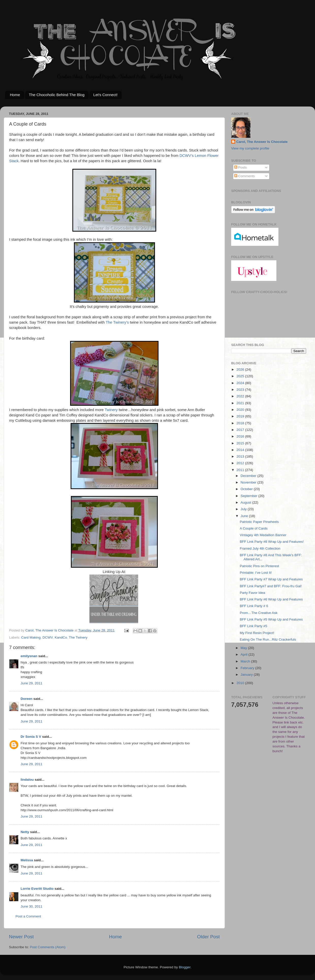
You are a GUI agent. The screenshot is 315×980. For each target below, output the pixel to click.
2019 (241, 416)
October (247, 489)
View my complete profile (250, 148)
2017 (241, 430)
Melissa (27, 860)
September (249, 496)
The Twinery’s (117, 322)
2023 (241, 390)
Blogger (185, 967)
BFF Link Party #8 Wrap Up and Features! (272, 542)
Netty (25, 832)
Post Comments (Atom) (48, 947)
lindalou (27, 780)
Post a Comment (28, 916)
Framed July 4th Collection (260, 548)
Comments (245, 176)
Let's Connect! (105, 95)
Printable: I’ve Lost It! (256, 573)
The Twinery (78, 637)
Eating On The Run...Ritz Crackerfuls (268, 639)
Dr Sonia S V (31, 737)
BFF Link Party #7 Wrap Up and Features (271, 579)
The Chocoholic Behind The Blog (57, 95)
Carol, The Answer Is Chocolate (262, 142)
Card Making (31, 637)
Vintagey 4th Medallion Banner (263, 535)
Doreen (27, 699)
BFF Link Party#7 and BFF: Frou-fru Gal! (271, 586)
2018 (241, 423)
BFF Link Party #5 (254, 626)
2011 (241, 470)
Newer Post (21, 937)
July (244, 509)
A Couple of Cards (254, 528)
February (248, 668)
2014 (241, 450)
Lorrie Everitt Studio (37, 889)
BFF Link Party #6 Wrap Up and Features (271, 599)
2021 (241, 403)
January (247, 675)
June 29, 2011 (31, 683)
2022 (241, 396)
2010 (241, 683)
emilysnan (29, 656)
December (249, 476)
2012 (241, 463)
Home (15, 95)
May (244, 648)
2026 (241, 370)
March (246, 661)
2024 (241, 383)
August (246, 502)
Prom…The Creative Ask (259, 613)
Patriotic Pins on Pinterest (259, 566)
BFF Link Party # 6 (254, 606)
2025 (241, 376)
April (245, 654)
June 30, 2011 (31, 906)
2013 (241, 456)
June (245, 516)
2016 (241, 436)
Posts (241, 167)
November (249, 482)
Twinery (111, 410)
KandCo (61, 637)
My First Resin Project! (257, 633)
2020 (241, 410)
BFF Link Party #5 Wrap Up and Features (271, 619)
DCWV (48, 637)
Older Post (208, 937)
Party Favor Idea (253, 593)
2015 (241, 443)
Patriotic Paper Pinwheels (259, 522)
